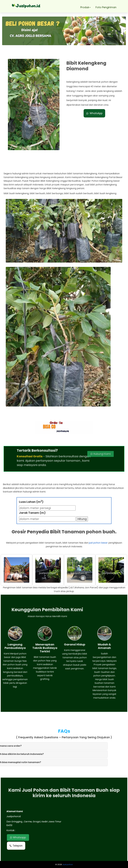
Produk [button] (85, 7)
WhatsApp (94, 113)
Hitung (82, 519)
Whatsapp (18, 837)
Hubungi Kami (77, 454)
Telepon (16, 846)
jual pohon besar (98, 543)
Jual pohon (68, 864)
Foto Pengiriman (106, 7)
